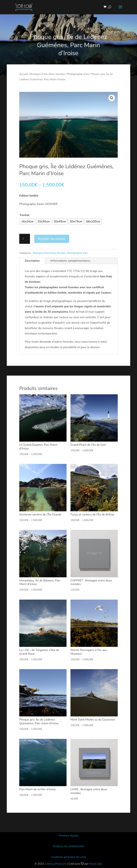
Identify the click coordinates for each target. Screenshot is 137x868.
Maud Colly (96, 864)
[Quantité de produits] (25, 239)
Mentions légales (68, 836)
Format (25, 215)
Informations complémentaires (70, 261)
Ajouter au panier (52, 239)
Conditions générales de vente (69, 857)
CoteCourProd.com (55, 864)
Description (32, 261)
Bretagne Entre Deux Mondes (47, 74)
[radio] (27, 222)
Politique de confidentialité (68, 846)
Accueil (24, 74)
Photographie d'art (78, 74)
